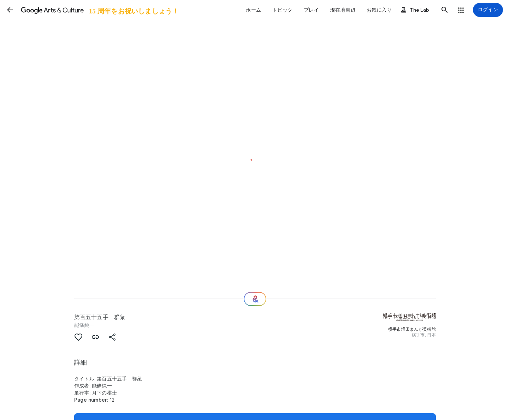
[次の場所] (255, 299)
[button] (10, 10)
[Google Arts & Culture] (99, 10)
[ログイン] (488, 10)
